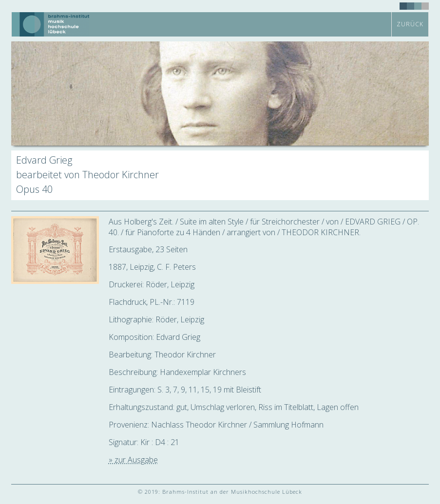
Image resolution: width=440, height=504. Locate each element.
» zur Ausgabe (133, 460)
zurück (410, 24)
